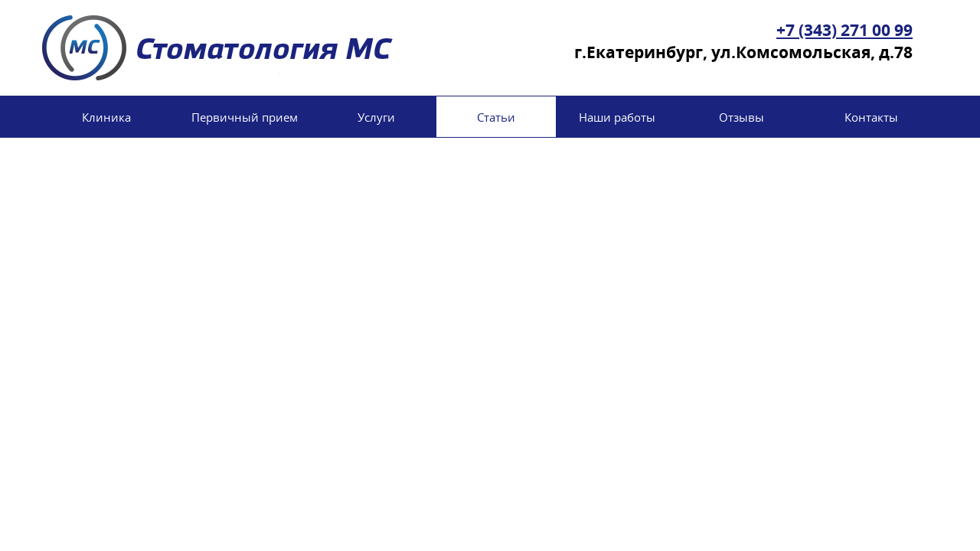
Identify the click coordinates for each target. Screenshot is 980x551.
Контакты (871, 117)
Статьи (496, 117)
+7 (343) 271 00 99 (844, 30)
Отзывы (742, 117)
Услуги (376, 117)
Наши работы (617, 117)
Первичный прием (245, 117)
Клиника (106, 117)
